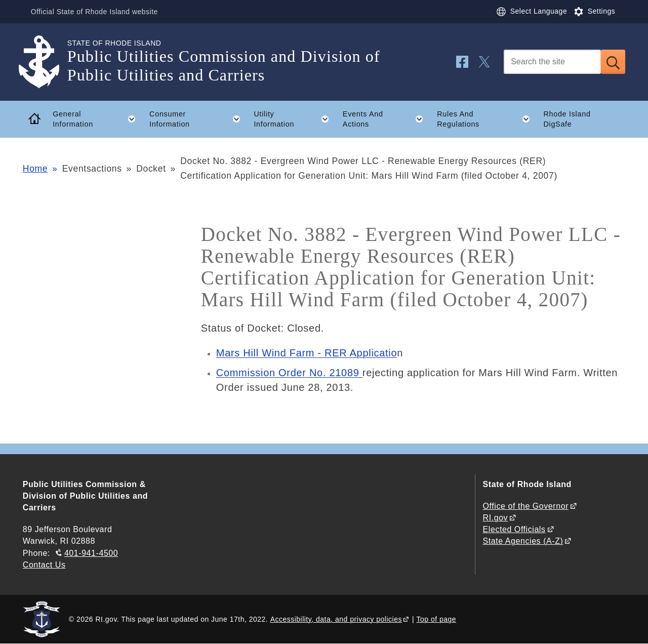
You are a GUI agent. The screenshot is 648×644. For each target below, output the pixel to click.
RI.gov (496, 518)
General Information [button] (97, 119)
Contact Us (44, 565)
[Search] (552, 62)
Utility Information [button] (295, 119)
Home (35, 169)
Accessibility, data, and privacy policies (336, 619)
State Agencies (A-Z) (523, 541)
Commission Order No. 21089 (289, 373)
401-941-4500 (91, 553)
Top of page (437, 619)
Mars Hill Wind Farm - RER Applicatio (307, 353)
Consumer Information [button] (198, 119)
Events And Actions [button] (387, 119)
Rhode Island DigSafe (567, 119)
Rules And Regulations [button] (487, 119)
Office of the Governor (526, 506)
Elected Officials (514, 529)
